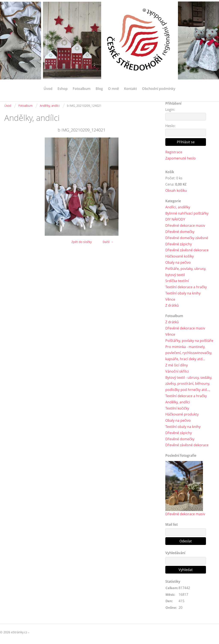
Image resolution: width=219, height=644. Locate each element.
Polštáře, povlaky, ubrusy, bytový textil (186, 272)
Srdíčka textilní (177, 281)
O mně (113, 89)
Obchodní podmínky (159, 89)
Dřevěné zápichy (179, 244)
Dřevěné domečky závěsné (187, 238)
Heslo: (170, 126)
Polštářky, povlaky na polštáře (189, 341)
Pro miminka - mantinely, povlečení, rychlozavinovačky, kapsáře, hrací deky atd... (189, 353)
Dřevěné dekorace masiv (185, 225)
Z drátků (172, 305)
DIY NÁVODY (175, 219)
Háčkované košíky (180, 256)
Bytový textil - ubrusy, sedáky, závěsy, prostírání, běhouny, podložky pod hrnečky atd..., (189, 384)
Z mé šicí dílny (177, 365)
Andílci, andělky (178, 207)
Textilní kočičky (177, 408)
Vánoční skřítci (177, 371)
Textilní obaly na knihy (183, 293)
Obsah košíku (176, 190)
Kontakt (130, 89)
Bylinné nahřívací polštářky (187, 213)
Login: (170, 110)
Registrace (174, 152)
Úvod (48, 89)
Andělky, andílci (50, 106)
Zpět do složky (82, 242)
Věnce (170, 299)
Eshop (63, 89)
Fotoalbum (82, 89)
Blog (99, 89)
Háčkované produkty (182, 414)
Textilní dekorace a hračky (186, 287)
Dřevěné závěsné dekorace (187, 250)
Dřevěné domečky (180, 232)
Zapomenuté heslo (181, 158)
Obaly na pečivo (178, 262)
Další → (108, 242)
